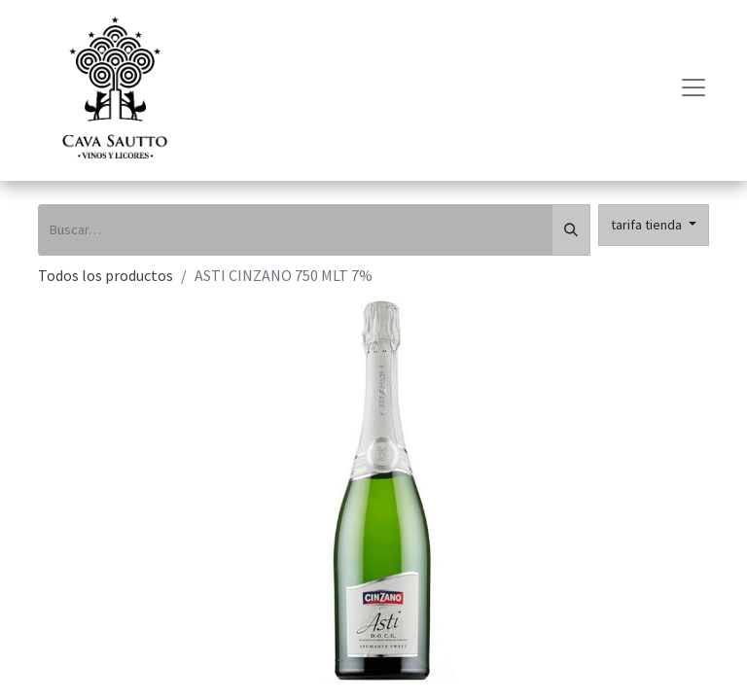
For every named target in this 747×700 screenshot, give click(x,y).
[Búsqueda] (571, 230)
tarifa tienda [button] (648, 225)
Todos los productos (106, 275)
